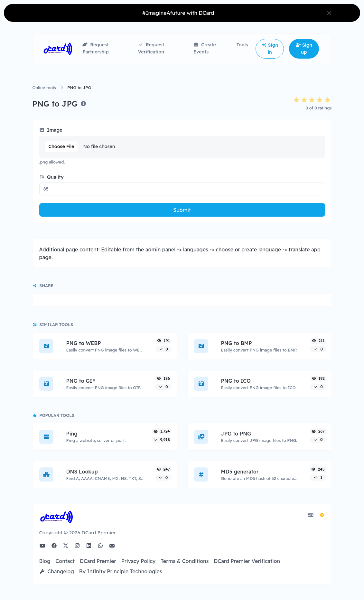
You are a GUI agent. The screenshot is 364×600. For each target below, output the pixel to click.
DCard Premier (98, 561)
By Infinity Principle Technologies (121, 571)
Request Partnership (95, 48)
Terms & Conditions (185, 561)
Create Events (205, 48)
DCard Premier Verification (247, 561)
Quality (51, 177)
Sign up (304, 49)
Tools (242, 45)
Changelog (57, 571)
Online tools (44, 88)
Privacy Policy (139, 561)
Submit (182, 210)
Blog (45, 561)
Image (51, 130)
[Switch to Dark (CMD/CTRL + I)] (322, 515)
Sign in (270, 49)
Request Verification (151, 48)
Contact (65, 561)
